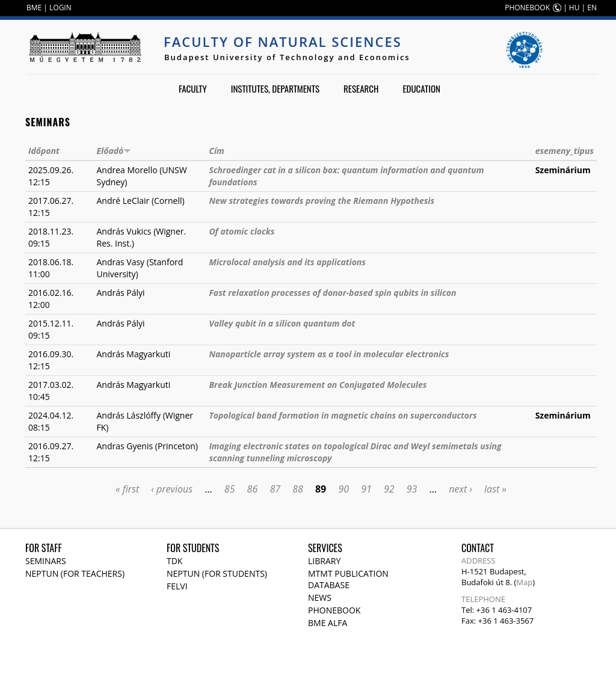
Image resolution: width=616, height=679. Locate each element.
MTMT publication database (348, 579)
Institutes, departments (275, 88)
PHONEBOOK (527, 8)
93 (412, 489)
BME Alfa (328, 623)
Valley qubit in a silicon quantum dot (282, 323)
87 (275, 489)
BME (34, 8)
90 (343, 489)
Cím (216, 151)
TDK (174, 561)
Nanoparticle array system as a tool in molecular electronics (329, 354)
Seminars (46, 561)
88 (298, 489)
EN (592, 8)
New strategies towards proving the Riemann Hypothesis (322, 201)
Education (421, 88)
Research (361, 88)
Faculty (193, 88)
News (320, 598)
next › (460, 489)
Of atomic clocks (242, 231)
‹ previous (172, 489)
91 (366, 489)
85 (230, 489)
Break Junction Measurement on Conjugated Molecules (318, 385)
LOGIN (60, 8)
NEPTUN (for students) (217, 573)
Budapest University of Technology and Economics (287, 57)
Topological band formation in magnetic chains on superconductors (343, 415)
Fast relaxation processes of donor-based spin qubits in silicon (332, 293)
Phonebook (334, 610)
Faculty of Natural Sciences (283, 41)
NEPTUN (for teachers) (75, 573)
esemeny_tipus (565, 151)
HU (574, 8)
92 (389, 489)
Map (524, 582)
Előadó (114, 151)
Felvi (177, 586)
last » (495, 489)
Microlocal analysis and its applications (287, 262)
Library (324, 561)
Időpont (44, 151)
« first (127, 489)
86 (253, 489)
